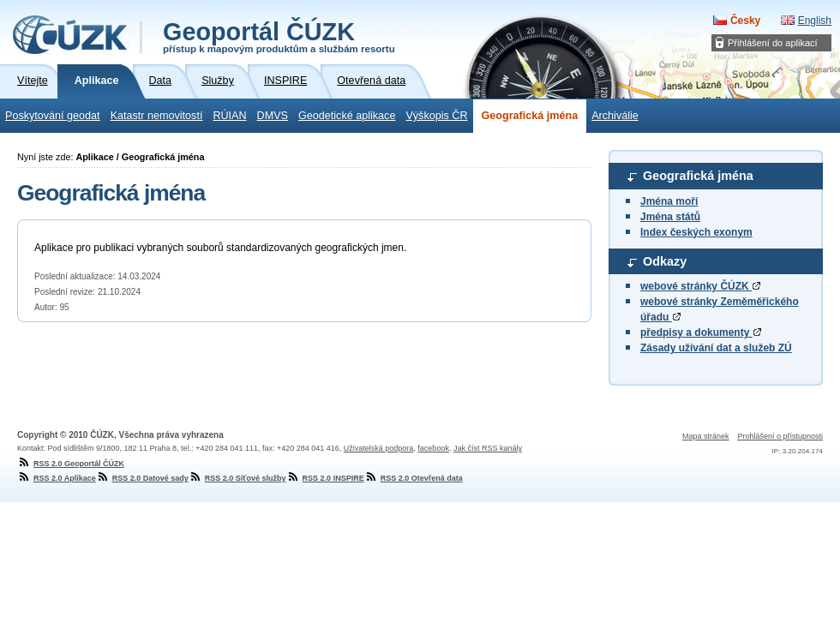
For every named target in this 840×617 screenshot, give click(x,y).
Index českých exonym (696, 232)
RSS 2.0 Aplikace (57, 478)
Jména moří (669, 201)
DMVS (273, 116)
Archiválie (615, 116)
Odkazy (665, 261)
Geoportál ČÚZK (279, 36)
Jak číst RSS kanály (488, 448)
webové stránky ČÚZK (700, 286)
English (815, 21)
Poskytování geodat (53, 116)
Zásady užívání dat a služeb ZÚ (716, 348)
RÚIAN (229, 116)
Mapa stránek (706, 436)
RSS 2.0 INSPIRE (325, 478)
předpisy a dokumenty (701, 332)
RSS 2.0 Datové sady (142, 478)
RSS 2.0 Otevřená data (414, 478)
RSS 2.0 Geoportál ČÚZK (71, 464)
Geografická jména (530, 116)
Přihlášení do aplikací (773, 43)
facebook (433, 448)
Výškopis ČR (436, 116)
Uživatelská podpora (379, 448)
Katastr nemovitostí (157, 116)
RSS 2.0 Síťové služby (237, 478)
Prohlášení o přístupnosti (780, 436)
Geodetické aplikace (347, 116)
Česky (745, 21)
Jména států (670, 217)
